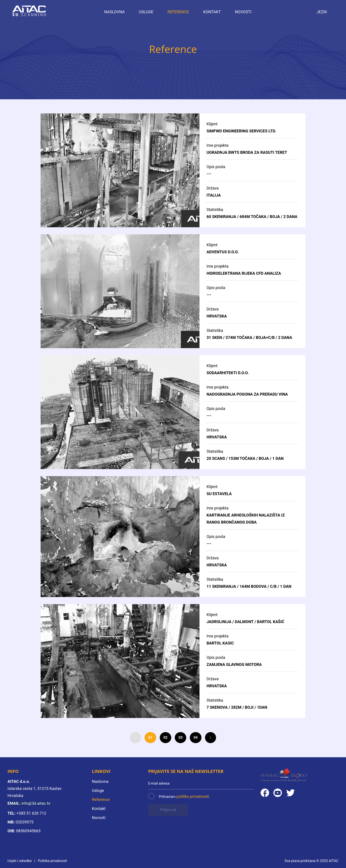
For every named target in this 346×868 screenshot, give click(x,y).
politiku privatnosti (193, 796)
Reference (178, 12)
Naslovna (114, 12)
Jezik (322, 12)
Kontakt (212, 12)
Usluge (146, 12)
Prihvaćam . (184, 796)
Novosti (243, 12)
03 (181, 740)
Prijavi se (168, 810)
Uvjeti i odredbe (20, 861)
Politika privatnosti (53, 861)
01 (150, 740)
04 (196, 740)
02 (165, 740)
